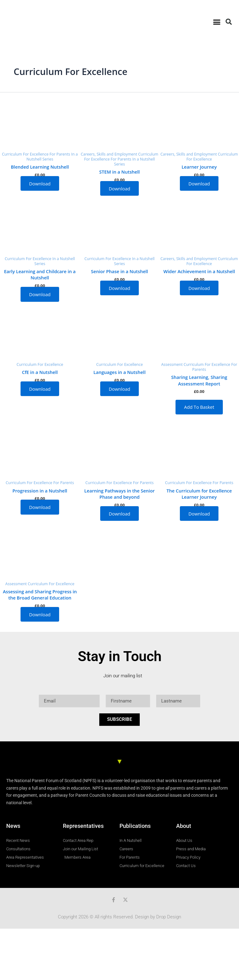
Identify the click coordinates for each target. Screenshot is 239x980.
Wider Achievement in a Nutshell (199, 271)
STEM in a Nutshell (119, 172)
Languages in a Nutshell (119, 372)
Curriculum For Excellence (26, 154)
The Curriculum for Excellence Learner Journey (199, 494)
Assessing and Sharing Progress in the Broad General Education (40, 595)
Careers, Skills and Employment (110, 154)
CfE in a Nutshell (40, 372)
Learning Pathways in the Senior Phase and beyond (119, 494)
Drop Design (169, 917)
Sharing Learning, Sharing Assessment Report (199, 380)
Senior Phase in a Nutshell (119, 271)
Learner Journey (199, 167)
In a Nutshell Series (52, 157)
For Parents (60, 154)
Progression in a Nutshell (40, 491)
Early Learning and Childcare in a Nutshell (40, 274)
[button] (217, 22)
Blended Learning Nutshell (40, 167)
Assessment (172, 364)
